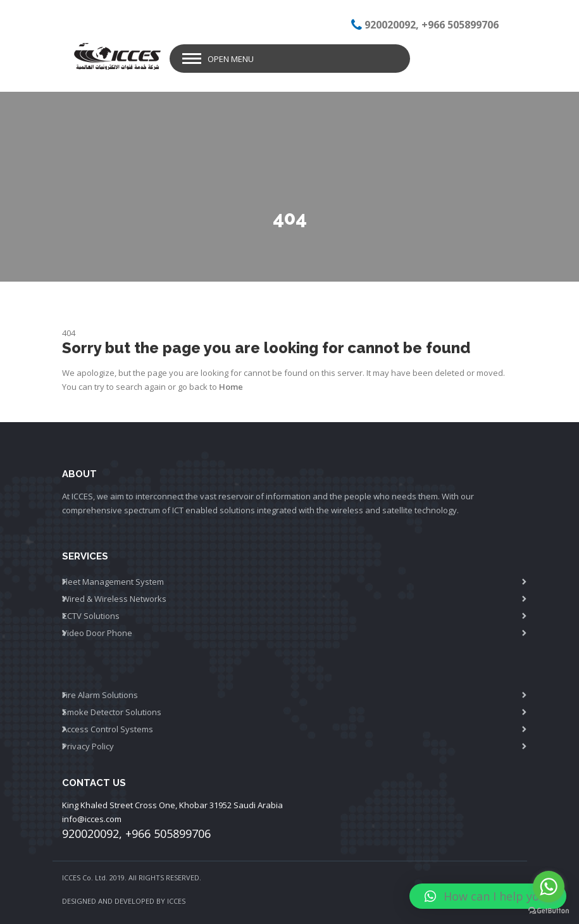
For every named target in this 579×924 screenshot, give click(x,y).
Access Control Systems (108, 729)
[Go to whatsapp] (549, 887)
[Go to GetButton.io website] (549, 911)
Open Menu (231, 59)
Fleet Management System (113, 582)
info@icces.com (92, 819)
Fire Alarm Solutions (100, 695)
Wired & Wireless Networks (114, 599)
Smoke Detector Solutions (112, 712)
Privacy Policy (88, 746)
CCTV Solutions (91, 616)
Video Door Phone (97, 633)
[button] (488, 896)
